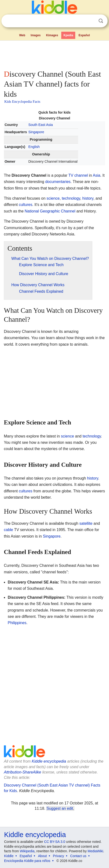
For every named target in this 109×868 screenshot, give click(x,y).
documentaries (58, 182)
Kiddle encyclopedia (49, 761)
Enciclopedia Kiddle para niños (27, 861)
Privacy (59, 856)
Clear (91, 21)
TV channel (78, 175)
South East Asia (41, 125)
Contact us (78, 856)
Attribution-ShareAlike (23, 772)
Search (101, 21)
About (43, 856)
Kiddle (9, 856)
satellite (86, 523)
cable (8, 530)
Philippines (17, 623)
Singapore (36, 132)
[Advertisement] (54, 54)
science (53, 198)
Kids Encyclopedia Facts (22, 102)
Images (36, 35)
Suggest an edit (60, 808)
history (88, 198)
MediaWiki (95, 851)
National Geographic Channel (50, 211)
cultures (26, 205)
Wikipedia (27, 851)
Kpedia (68, 35)
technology (71, 198)
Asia (97, 175)
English (34, 147)
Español (84, 35)
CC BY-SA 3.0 (55, 842)
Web (22, 35)
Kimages (52, 35)
